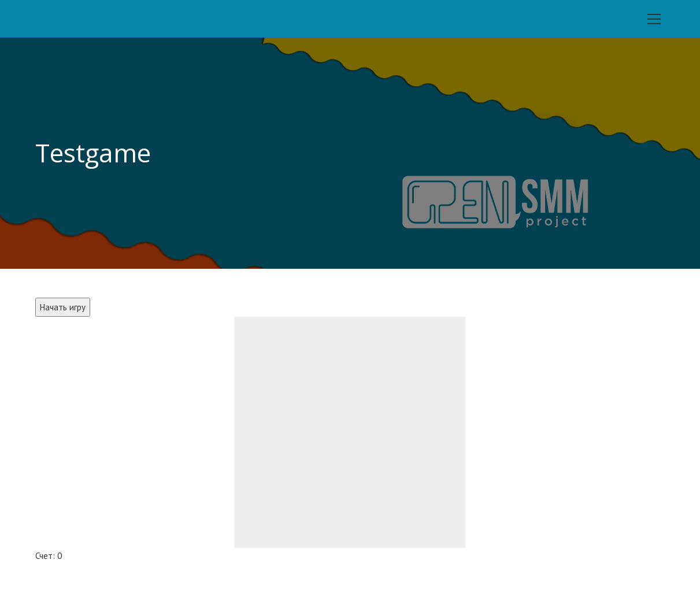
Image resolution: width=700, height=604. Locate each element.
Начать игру (63, 307)
